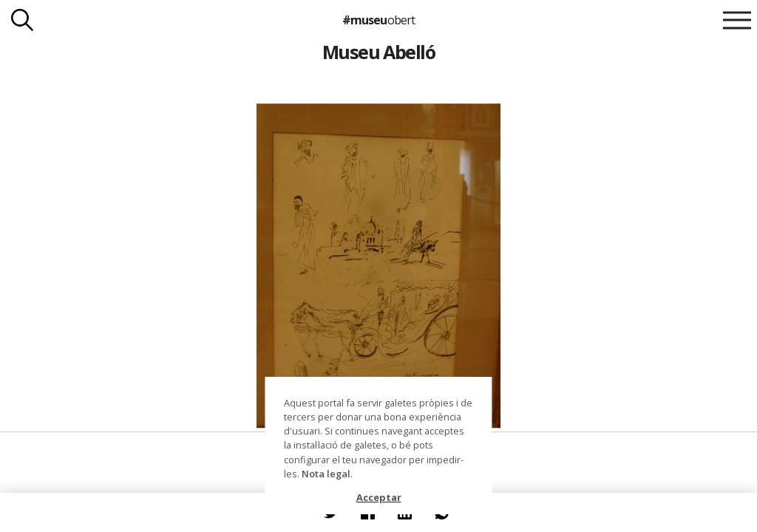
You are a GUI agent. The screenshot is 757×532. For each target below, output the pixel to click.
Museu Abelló (379, 52)
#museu (378, 20)
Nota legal (326, 474)
